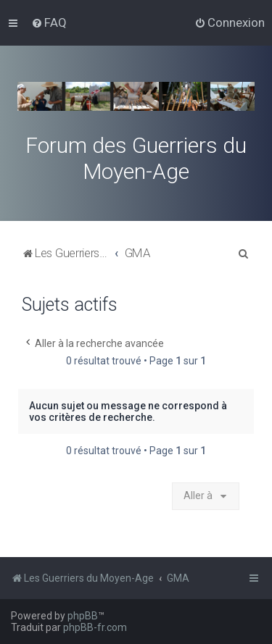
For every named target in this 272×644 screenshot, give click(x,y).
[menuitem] (49, 22)
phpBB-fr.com (95, 627)
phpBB (83, 616)
